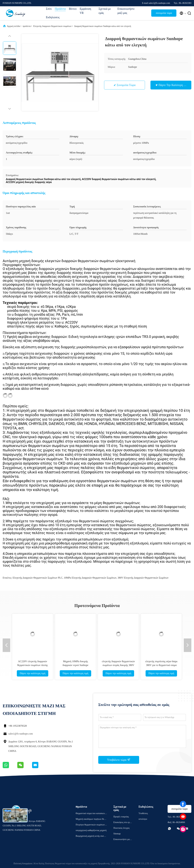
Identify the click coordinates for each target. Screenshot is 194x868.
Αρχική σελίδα (13, 26)
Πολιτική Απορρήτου (23, 864)
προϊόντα (27, 26)
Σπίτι (49, 9)
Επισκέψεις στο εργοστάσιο (123, 823)
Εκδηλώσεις (53, 17)
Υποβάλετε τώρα (119, 760)
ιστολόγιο (143, 819)
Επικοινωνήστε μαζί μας (125, 11)
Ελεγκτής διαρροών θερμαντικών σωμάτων (52, 26)
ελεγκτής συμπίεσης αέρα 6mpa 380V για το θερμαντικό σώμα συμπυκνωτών (161, 665)
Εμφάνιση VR (85, 11)
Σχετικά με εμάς (105, 11)
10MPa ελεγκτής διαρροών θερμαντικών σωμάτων (90, 578)
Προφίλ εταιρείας (121, 817)
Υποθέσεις (143, 813)
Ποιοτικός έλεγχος (121, 828)
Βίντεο (73, 9)
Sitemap (117, 834)
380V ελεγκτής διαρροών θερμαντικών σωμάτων (143, 578)
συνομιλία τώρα (164, 13)
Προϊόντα (60, 9)
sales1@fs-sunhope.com (21, 734)
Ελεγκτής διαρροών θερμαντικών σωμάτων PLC (38, 578)
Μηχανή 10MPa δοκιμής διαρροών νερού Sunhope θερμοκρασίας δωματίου (75, 665)
